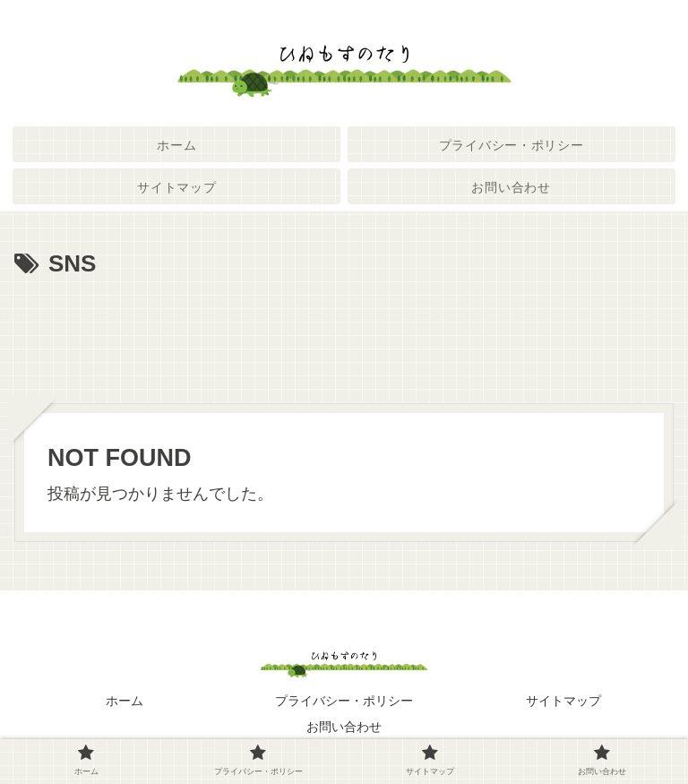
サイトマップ (563, 701)
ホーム (125, 701)
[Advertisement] (344, 333)
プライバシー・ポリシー (344, 701)
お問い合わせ (344, 727)
